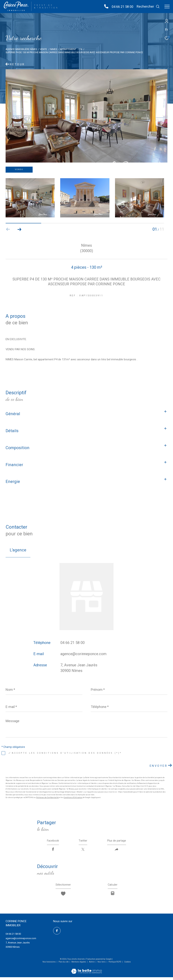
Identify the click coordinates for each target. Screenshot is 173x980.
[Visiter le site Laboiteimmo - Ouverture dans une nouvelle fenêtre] (86, 972)
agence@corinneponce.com (83, 654)
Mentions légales (79, 965)
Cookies (128, 965)
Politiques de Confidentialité (47, 798)
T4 (81, 49)
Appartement (68, 49)
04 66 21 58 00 (122, 7)
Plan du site (64, 965)
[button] (19, 229)
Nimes (54, 49)
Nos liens (102, 965)
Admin (92, 965)
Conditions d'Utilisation (73, 798)
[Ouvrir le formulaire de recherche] (148, 7)
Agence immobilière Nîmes (21, 49)
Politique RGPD (115, 965)
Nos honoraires (49, 965)
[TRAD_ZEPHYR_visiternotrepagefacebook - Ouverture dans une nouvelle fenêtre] (57, 934)
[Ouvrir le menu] (167, 7)
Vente (43, 49)
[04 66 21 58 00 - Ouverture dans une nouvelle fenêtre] (106, 7)
